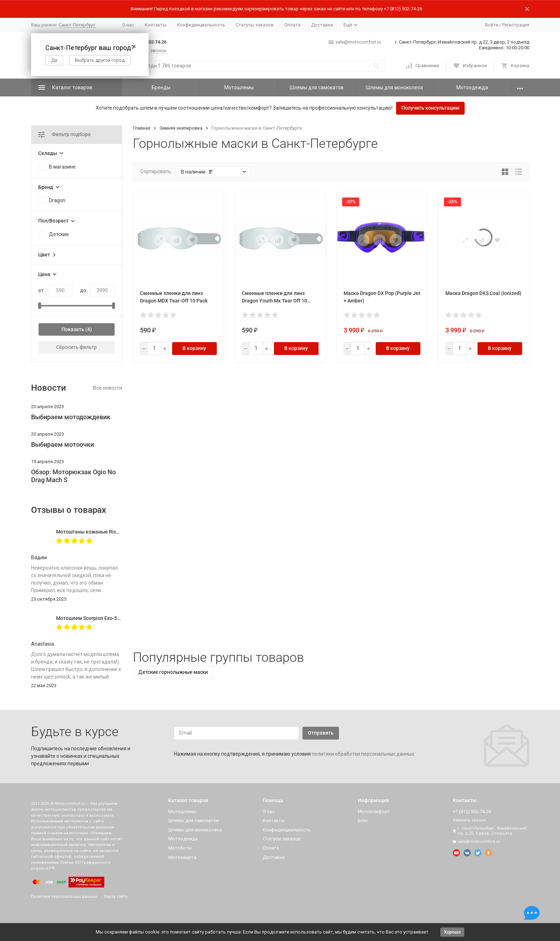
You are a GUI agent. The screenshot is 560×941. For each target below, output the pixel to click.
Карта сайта (116, 897)
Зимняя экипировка (181, 128)
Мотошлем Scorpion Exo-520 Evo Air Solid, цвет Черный (121, 618)
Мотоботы (180, 848)
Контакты (156, 25)
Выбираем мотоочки (62, 444)
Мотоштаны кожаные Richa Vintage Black (105, 532)
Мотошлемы (239, 87)
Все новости (108, 388)
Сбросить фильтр (76, 347)
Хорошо (452, 932)
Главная (142, 128)
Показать (73, 329)
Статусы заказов (255, 25)
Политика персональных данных (64, 897)
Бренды (161, 87)
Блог (363, 820)
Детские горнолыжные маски (173, 672)
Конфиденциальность (201, 25)
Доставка (322, 25)
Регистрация (516, 25)
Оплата (292, 25)
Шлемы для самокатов (317, 87)
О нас (128, 25)
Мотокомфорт (374, 812)
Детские (59, 234)
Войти (492, 25)
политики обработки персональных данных (363, 754)
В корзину (194, 348)
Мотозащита (182, 857)
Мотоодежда (472, 87)
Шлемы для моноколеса (394, 87)
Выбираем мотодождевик (71, 417)
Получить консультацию (430, 108)
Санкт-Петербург (77, 25)
